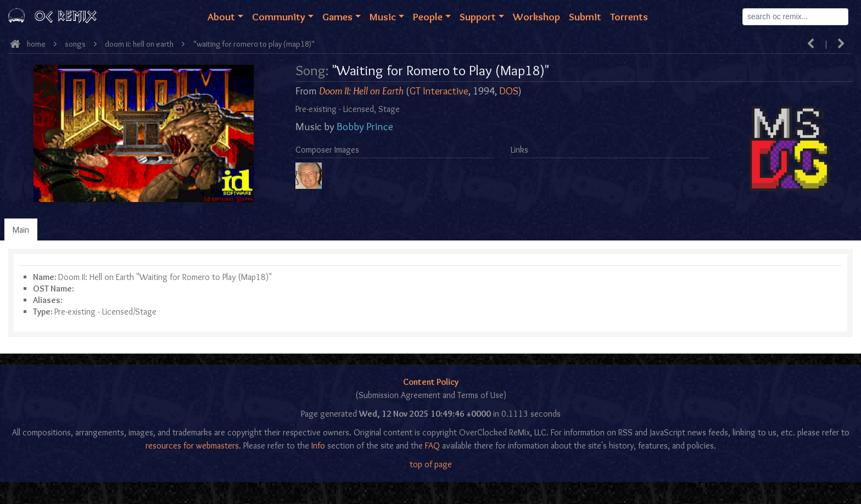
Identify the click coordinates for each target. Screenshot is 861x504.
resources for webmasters (192, 446)
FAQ (432, 446)
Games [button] (337, 16)
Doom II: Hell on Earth (139, 44)
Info (318, 446)
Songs (75, 44)
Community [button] (279, 16)
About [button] (221, 16)
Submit (585, 16)
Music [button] (383, 16)
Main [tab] (21, 230)
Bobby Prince (365, 127)
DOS (509, 91)
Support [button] (478, 16)
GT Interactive (439, 91)
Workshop (536, 16)
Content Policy (431, 382)
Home (36, 44)
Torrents (629, 16)
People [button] (428, 16)
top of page (431, 464)
